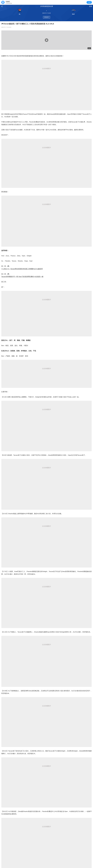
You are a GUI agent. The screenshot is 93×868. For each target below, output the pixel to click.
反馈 (91, 6)
